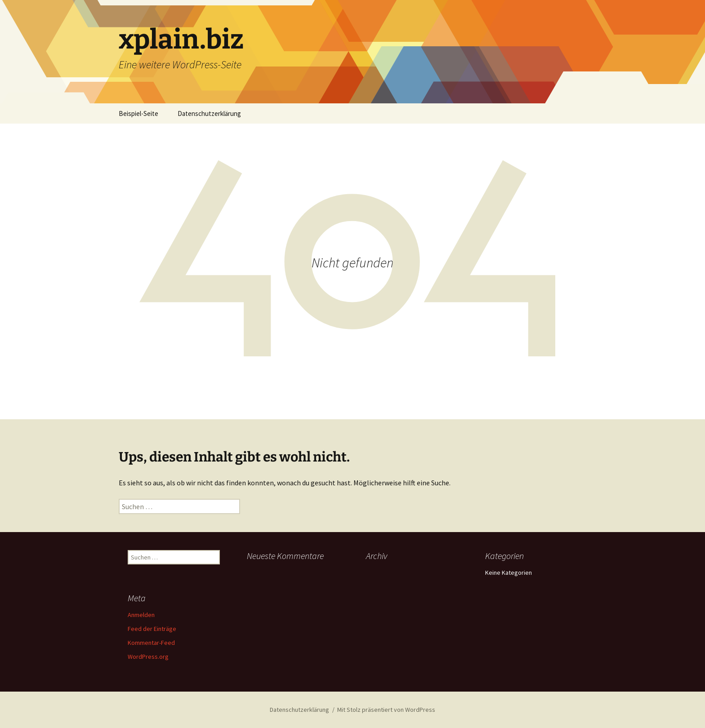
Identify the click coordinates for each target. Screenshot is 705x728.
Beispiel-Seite (138, 113)
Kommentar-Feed (151, 643)
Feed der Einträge (152, 629)
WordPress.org (148, 657)
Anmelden (141, 615)
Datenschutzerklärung (209, 113)
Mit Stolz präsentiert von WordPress (386, 710)
